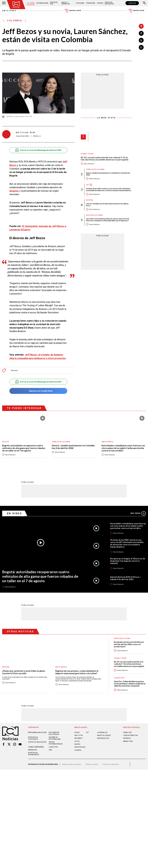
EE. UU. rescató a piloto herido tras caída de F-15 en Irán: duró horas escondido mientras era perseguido (105, 159)
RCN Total (79, 735)
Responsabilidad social (37, 732)
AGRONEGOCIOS (103, 738)
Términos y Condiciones (111, 764)
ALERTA (77, 744)
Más (138, 513)
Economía (80, 3)
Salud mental (61, 667)
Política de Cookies (92, 764)
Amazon (14, 191)
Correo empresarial (36, 747)
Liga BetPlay (119, 678)
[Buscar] (144, 3)
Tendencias (90, 3)
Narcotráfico (107, 442)
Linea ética (53, 747)
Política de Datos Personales (72, 764)
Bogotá (5, 442)
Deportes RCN (54, 3)
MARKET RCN (128, 741)
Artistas (89, 200)
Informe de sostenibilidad (55, 738)
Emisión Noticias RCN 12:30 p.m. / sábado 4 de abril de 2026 (125, 578)
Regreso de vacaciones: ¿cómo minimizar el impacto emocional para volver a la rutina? (77, 672)
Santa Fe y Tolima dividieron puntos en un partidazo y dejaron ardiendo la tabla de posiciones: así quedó (130, 684)
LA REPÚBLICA (102, 732)
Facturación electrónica (54, 733)
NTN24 (77, 732)
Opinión (100, 3)
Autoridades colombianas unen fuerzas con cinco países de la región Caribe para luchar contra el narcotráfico (123, 448)
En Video (14, 513)
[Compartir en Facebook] (141, 33)
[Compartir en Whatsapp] (141, 47)
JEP (87, 185)
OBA (50, 750)
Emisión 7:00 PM (136, 11)
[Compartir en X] (141, 40)
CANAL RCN (132, 3)
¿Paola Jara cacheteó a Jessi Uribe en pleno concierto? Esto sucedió (24, 672)
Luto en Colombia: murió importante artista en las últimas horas (107, 205)
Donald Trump (87, 154)
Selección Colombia (94, 215)
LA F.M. (77, 741)
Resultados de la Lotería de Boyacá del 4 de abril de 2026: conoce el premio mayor (129, 644)
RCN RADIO (78, 738)
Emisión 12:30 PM (73, 11)
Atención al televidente (33, 738)
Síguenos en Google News (38, 391)
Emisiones (9, 11)
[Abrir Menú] (4, 3)
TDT (87, 732)
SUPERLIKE (127, 738)
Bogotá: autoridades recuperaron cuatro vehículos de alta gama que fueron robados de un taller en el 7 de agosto (24, 448)
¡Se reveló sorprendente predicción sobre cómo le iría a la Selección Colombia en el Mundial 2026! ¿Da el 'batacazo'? (108, 220)
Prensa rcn (33, 750)
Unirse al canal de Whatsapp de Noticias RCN (38, 150)
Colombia (31, 3)
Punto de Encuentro (109, 3)
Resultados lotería (122, 638)
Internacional (42, 3)
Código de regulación (37, 742)
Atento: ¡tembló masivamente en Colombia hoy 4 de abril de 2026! (108, 174)
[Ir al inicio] (16, 5)
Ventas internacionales (56, 743)
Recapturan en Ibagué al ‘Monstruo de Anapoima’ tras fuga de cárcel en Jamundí (128, 561)
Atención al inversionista (34, 754)
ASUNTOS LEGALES (104, 735)
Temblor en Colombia (95, 169)
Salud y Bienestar (66, 3)
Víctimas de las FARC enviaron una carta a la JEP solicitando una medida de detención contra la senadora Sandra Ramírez (109, 189)
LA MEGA (78, 750)
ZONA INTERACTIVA (130, 735)
